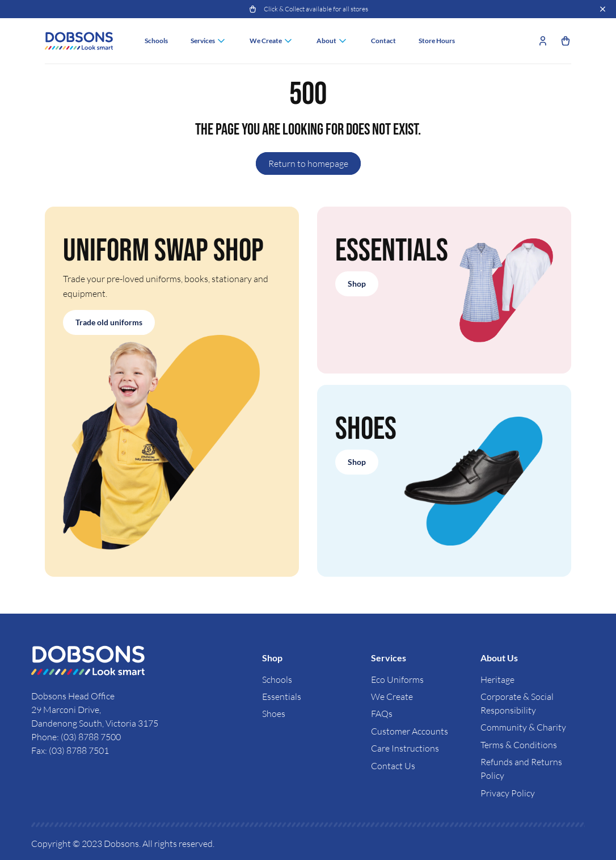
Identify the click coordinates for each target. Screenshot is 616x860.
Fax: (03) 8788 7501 (70, 750)
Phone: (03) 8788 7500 (76, 737)
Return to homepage (308, 163)
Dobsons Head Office (74, 696)
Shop (357, 284)
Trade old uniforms (109, 322)
